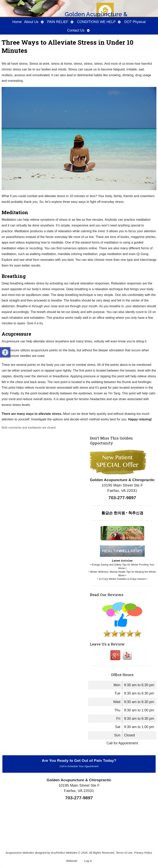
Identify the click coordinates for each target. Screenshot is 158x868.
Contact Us (76, 30)
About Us (31, 22)
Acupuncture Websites (20, 853)
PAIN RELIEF (58, 22)
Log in (88, 861)
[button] (5, 352)
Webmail (72, 861)
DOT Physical (135, 22)
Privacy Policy (143, 853)
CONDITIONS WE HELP (96, 22)
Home (17, 22)
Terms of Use (124, 853)
